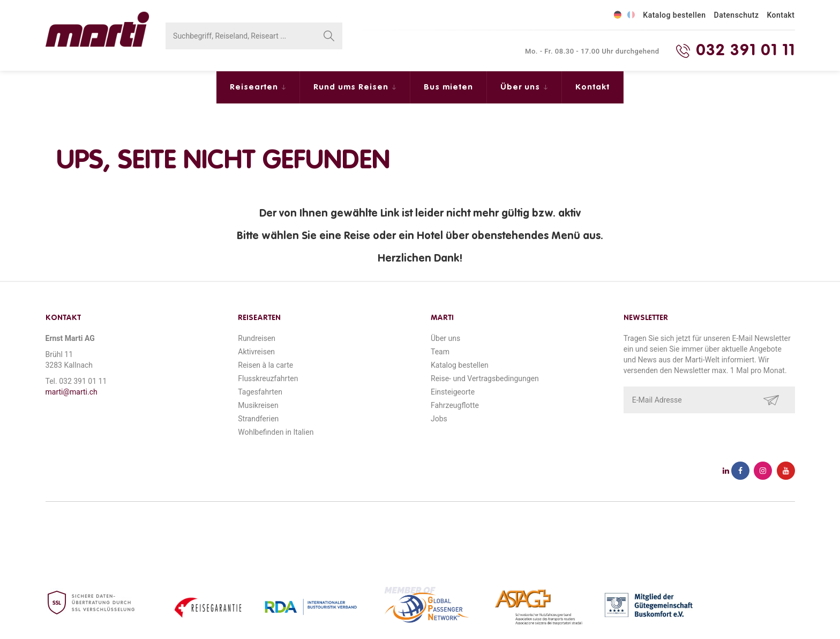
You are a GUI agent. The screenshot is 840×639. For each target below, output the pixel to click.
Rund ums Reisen (352, 87)
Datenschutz (737, 15)
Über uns (522, 87)
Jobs (439, 419)
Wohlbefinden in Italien (276, 432)
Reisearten (255, 87)
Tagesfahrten (260, 392)
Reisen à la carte (265, 365)
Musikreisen (258, 405)
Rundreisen (257, 338)
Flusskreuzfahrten (268, 378)
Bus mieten (448, 87)
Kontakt (781, 15)
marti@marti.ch (72, 392)
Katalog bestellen (674, 15)
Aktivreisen (256, 352)
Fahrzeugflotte (455, 405)
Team (440, 352)
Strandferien (258, 419)
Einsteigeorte (453, 392)
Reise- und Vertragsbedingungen (485, 378)
